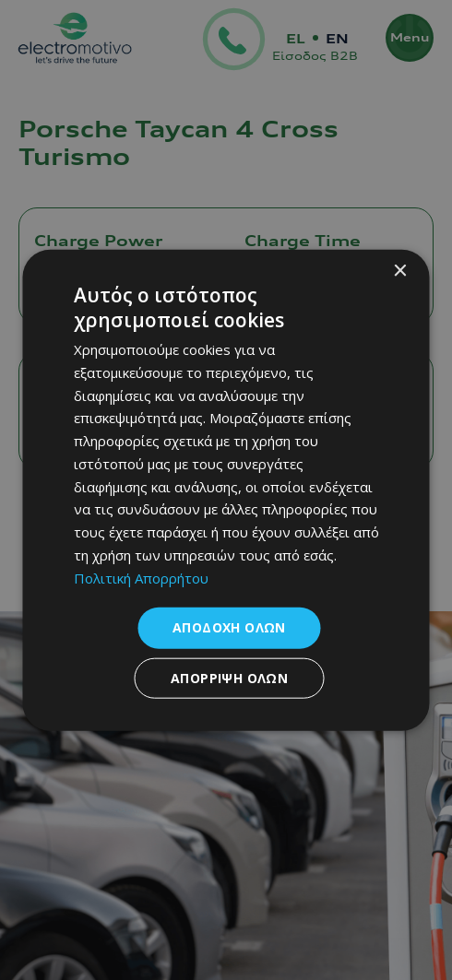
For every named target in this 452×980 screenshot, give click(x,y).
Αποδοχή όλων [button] (229, 627)
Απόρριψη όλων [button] (229, 678)
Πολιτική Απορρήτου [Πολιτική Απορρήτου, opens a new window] (141, 577)
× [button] (400, 271)
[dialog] (226, 490)
